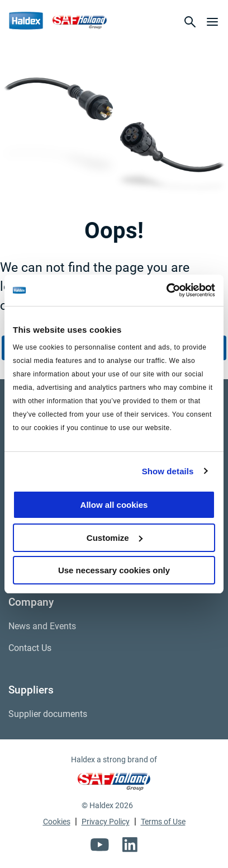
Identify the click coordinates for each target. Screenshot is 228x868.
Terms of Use (163, 822)
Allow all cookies (114, 505)
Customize (115, 538)
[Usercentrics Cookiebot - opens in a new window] (166, 290)
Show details (168, 471)
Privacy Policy (106, 822)
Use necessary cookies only (114, 570)
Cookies (57, 822)
